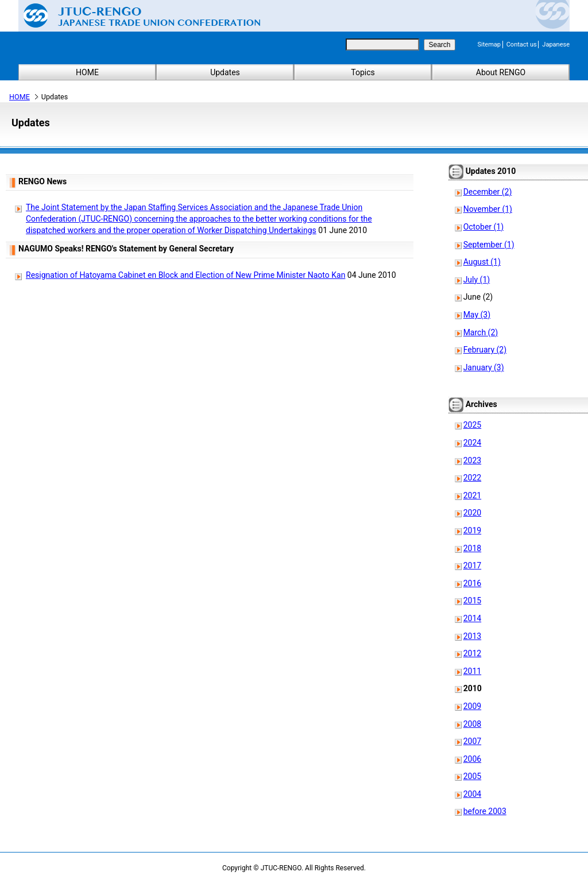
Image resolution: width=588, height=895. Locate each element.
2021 (472, 495)
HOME (87, 72)
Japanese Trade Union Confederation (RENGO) (133, 16)
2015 (472, 600)
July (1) (477, 280)
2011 (472, 671)
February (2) (485, 350)
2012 (472, 653)
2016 (472, 583)
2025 (472, 425)
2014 (472, 618)
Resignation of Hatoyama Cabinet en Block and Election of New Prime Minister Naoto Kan (185, 275)
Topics (363, 72)
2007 (472, 741)
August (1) (482, 262)
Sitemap (489, 44)
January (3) (484, 367)
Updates (225, 72)
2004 (472, 794)
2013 (472, 636)
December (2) (488, 192)
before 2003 (485, 811)
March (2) (481, 332)
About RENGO (501, 72)
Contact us (522, 44)
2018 (472, 548)
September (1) (489, 245)
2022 (472, 478)
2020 (472, 513)
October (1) (483, 227)
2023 (472, 460)
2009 (472, 706)
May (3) (477, 315)
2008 (472, 724)
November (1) (488, 209)
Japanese (556, 44)
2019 (472, 530)
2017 (472, 565)
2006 (472, 759)
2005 (472, 776)
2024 (472, 443)
